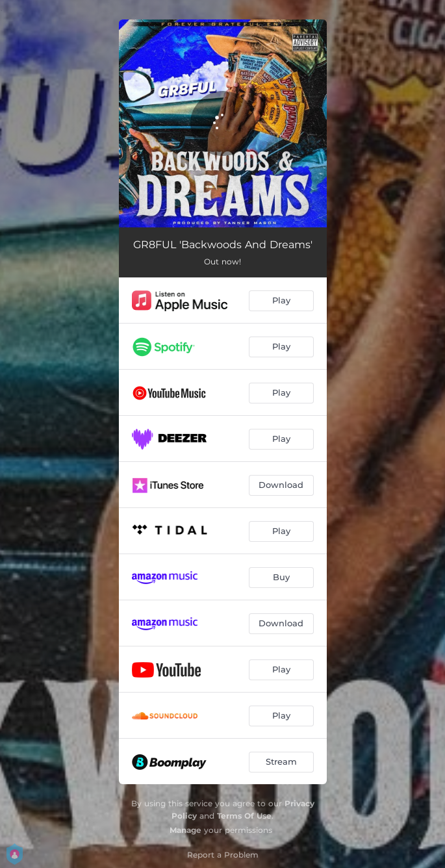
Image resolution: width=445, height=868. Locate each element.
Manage (185, 830)
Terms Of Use (244, 816)
